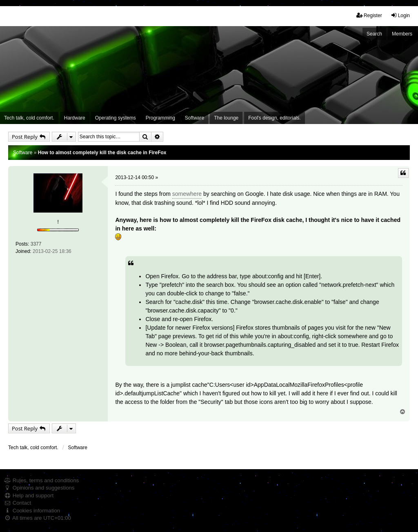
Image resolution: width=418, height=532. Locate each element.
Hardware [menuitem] (75, 118)
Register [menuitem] (369, 15)
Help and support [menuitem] (29, 495)
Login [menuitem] (400, 15)
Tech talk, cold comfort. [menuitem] (29, 118)
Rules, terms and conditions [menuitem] (41, 480)
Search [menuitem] (374, 34)
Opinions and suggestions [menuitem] (39, 488)
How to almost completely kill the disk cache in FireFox (102, 153)
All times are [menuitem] (38, 518)
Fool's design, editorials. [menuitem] (274, 118)
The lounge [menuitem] (226, 118)
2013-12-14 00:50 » (137, 177)
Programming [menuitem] (160, 118)
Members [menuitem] (402, 34)
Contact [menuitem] (18, 503)
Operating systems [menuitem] (116, 118)
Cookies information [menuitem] (32, 511)
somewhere (187, 194)
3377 (36, 244)
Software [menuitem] (195, 118)
